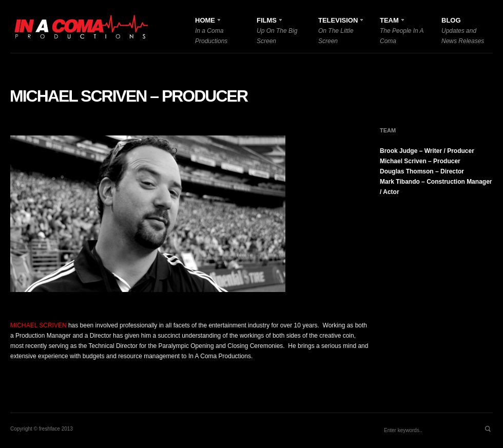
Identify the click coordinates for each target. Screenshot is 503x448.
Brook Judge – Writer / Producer (427, 151)
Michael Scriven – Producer (129, 96)
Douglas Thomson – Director (422, 171)
